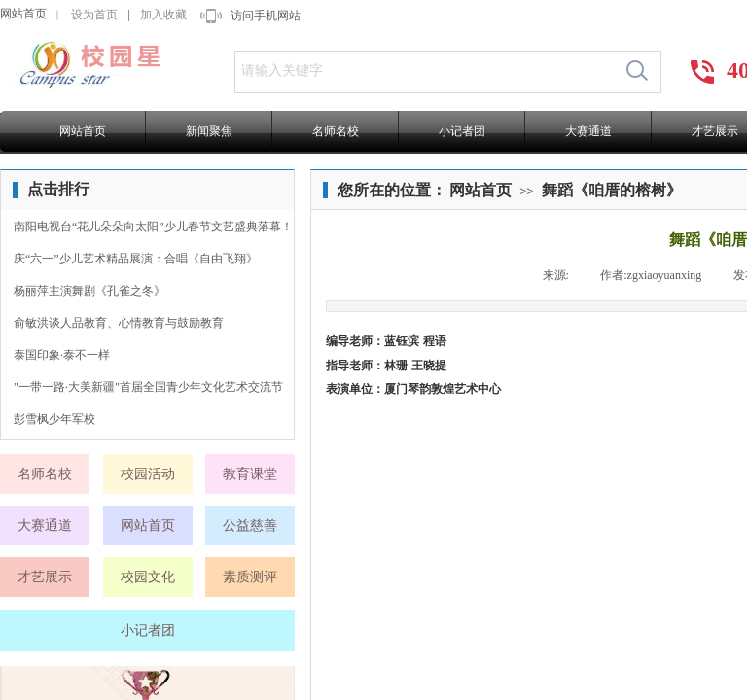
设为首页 (94, 15)
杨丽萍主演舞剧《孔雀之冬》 (89, 291)
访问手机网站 (266, 16)
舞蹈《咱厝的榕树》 (612, 190)
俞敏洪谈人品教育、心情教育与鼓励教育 (119, 323)
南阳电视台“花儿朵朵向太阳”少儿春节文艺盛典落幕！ (153, 227)
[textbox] (425, 71)
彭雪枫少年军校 (54, 419)
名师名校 (336, 131)
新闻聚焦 (209, 131)
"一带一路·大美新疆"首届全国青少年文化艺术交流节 (148, 387)
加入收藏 (163, 15)
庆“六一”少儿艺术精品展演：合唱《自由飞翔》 (136, 259)
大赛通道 (588, 131)
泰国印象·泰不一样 (62, 355)
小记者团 (462, 131)
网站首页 (23, 14)
